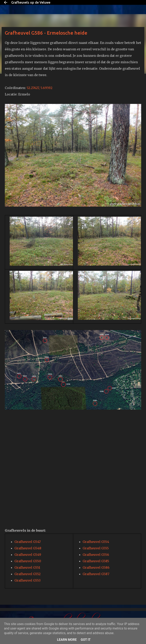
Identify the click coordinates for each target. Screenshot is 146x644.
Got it (86, 640)
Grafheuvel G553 (27, 580)
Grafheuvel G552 (27, 574)
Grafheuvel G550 (28, 561)
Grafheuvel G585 (96, 561)
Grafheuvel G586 (96, 567)
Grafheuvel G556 (96, 555)
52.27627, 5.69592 (40, 88)
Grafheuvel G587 (96, 574)
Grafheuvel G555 (96, 548)
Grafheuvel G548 (28, 548)
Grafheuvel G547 (28, 542)
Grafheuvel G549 (28, 555)
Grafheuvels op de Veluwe (31, 2)
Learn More (67, 640)
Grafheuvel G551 (27, 567)
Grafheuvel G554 (96, 542)
